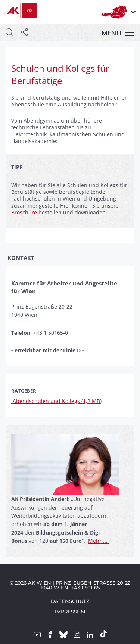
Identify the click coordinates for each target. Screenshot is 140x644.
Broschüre (24, 212)
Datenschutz (70, 601)
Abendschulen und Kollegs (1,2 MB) (56, 401)
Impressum (70, 612)
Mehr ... (99, 541)
